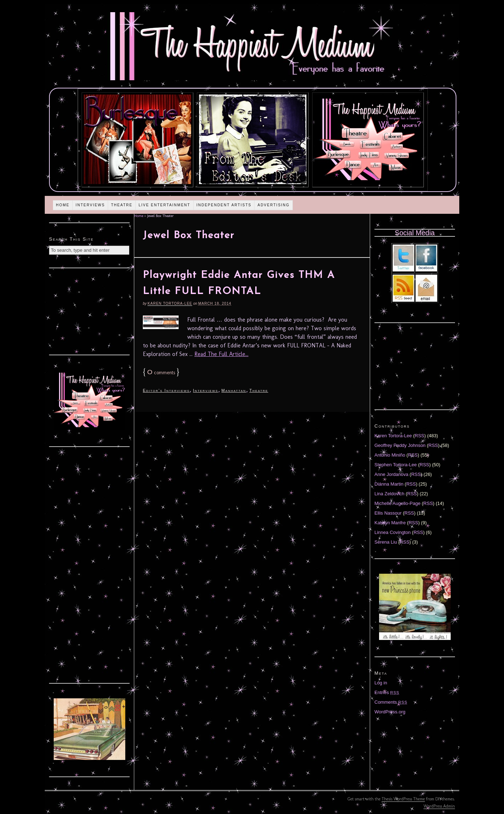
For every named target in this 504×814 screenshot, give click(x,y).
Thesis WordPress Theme (403, 799)
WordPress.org (390, 712)
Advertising (273, 205)
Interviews (90, 205)
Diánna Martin (389, 484)
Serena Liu (386, 542)
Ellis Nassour (388, 513)
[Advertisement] (89, 310)
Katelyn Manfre (390, 523)
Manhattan (234, 390)
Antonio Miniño (390, 455)
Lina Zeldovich (389, 494)
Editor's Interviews (166, 390)
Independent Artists (224, 205)
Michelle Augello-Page (398, 503)
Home (63, 205)
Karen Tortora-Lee (170, 304)
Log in (381, 683)
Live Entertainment (164, 205)
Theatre (122, 205)
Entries (387, 692)
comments (161, 373)
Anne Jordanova (391, 474)
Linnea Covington (392, 532)
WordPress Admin (439, 806)
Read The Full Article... (221, 354)
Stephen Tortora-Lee (396, 465)
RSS (420, 436)
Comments (391, 702)
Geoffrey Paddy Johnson (400, 445)
